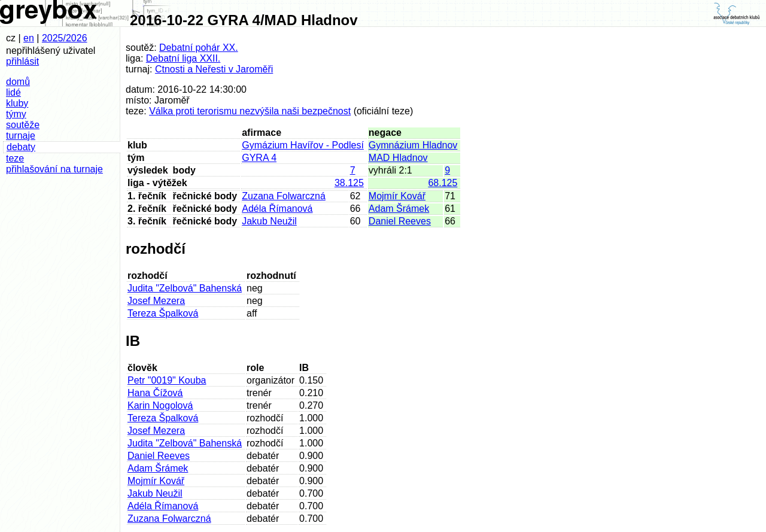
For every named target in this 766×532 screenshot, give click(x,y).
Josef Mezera (156, 301)
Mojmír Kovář (397, 196)
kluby (17, 103)
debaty (21, 147)
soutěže (23, 125)
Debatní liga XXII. (183, 58)
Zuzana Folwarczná (284, 196)
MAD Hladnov (398, 158)
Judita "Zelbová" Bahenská (185, 288)
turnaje (21, 136)
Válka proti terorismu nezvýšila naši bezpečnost (250, 111)
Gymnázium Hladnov (413, 145)
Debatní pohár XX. (199, 48)
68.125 (443, 183)
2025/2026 (65, 38)
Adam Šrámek (399, 209)
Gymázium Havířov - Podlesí (303, 145)
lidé (13, 92)
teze (15, 158)
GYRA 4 (259, 158)
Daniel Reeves (400, 221)
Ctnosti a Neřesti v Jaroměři (214, 69)
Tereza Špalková (163, 313)
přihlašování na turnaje (54, 169)
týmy (16, 114)
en (29, 38)
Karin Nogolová (160, 405)
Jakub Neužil (269, 221)
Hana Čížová (155, 393)
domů (18, 82)
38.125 (349, 183)
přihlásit (22, 61)
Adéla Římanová (277, 209)
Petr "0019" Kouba (167, 380)
